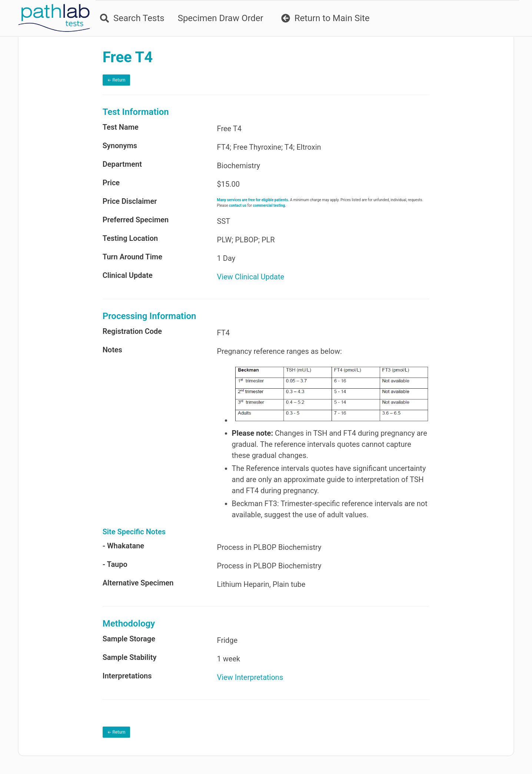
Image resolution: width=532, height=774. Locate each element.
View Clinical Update (251, 277)
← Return (117, 80)
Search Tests (132, 18)
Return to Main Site (325, 18)
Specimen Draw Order (221, 18)
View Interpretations (250, 677)
